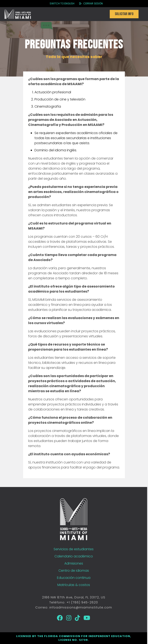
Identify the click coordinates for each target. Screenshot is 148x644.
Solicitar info (124, 14)
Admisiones (74, 563)
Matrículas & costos (74, 585)
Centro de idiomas (74, 571)
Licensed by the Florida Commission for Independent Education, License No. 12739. (74, 638)
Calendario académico (74, 556)
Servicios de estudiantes (74, 549)
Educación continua (74, 578)
